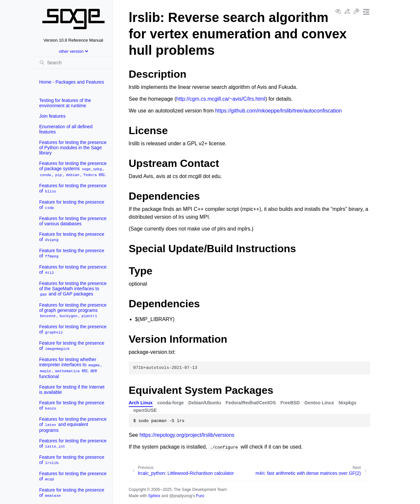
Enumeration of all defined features (66, 129)
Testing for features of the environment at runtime (65, 103)
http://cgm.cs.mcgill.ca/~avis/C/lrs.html (221, 99)
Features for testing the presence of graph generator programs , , (73, 310)
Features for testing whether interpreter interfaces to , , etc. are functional (70, 368)
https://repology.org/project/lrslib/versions (187, 435)
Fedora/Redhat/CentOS (251, 403)
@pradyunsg (181, 496)
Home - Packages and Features (72, 82)
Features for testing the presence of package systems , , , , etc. (73, 169)
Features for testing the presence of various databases (73, 221)
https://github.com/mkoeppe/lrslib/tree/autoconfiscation (278, 111)
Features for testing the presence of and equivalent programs (73, 425)
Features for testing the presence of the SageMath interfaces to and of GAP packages (73, 289)
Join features (52, 116)
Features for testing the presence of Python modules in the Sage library (73, 148)
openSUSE (145, 410)
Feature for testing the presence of (72, 205)
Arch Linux (141, 403)
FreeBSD (290, 403)
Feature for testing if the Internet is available (72, 390)
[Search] (73, 63)
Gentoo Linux (319, 403)
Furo (200, 496)
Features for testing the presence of (73, 188)
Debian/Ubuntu (205, 403)
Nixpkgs (348, 403)
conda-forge (171, 403)
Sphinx (154, 496)
